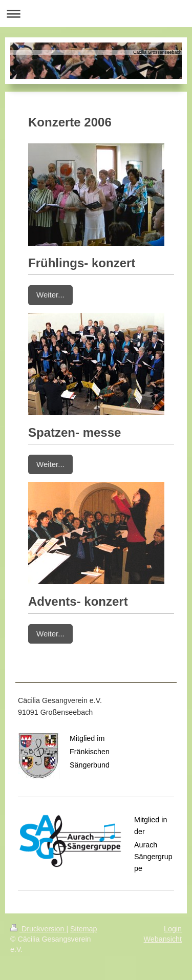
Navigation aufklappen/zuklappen (96, 14)
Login (173, 929)
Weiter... (50, 295)
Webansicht (163, 939)
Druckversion (38, 929)
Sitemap (83, 929)
